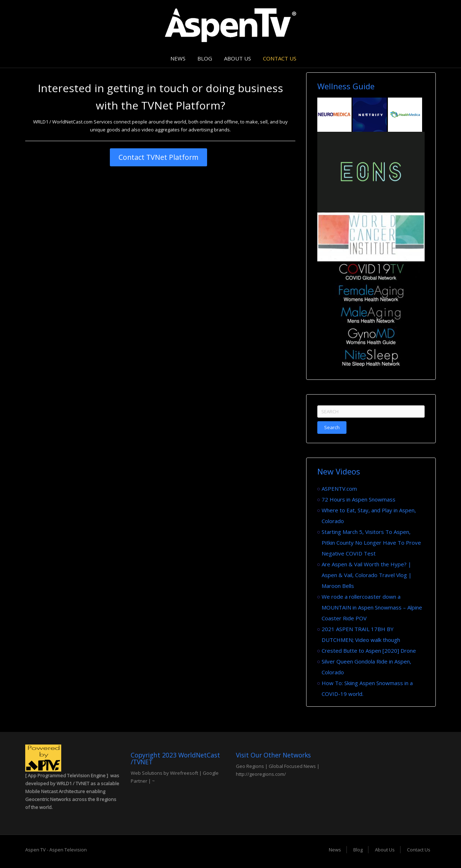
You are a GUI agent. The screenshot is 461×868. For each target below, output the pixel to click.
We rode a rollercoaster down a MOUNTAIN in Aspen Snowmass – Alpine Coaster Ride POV (372, 607)
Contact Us (280, 58)
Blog (205, 58)
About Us (238, 58)
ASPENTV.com (339, 489)
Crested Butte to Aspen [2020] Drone (369, 651)
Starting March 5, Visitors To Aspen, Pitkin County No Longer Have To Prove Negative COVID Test (371, 543)
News (178, 58)
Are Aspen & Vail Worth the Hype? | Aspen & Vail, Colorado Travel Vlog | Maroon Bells (367, 575)
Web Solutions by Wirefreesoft (164, 773)
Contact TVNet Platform (158, 157)
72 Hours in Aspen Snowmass (359, 499)
